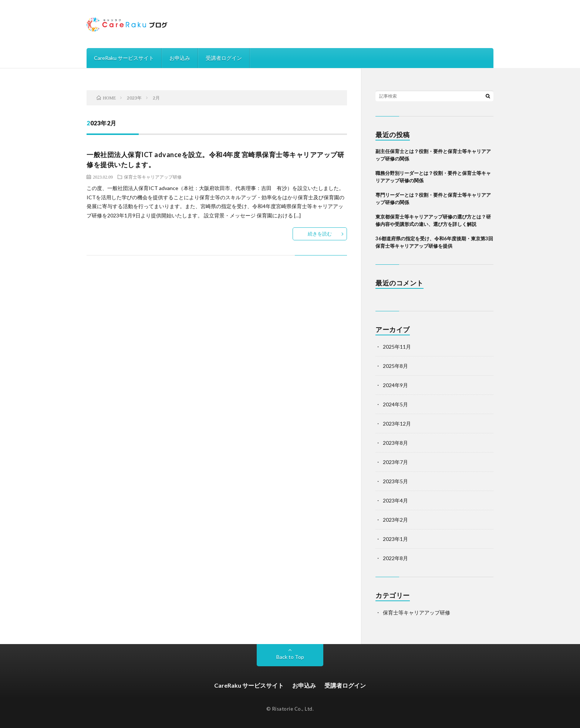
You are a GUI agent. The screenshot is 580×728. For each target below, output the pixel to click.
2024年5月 (395, 404)
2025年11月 (397, 347)
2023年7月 (395, 462)
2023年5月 (395, 481)
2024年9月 (395, 385)
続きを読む (320, 234)
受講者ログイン (224, 58)
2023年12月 (397, 424)
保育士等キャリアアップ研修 (153, 177)
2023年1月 (395, 539)
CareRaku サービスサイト (124, 58)
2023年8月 (395, 443)
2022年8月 (395, 558)
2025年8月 (395, 366)
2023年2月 (395, 520)
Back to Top (290, 657)
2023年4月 (395, 500)
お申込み (180, 58)
